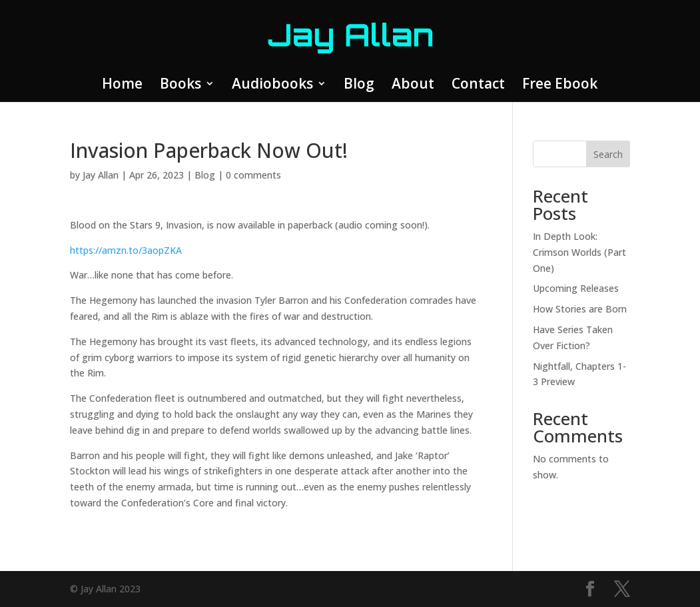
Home (122, 86)
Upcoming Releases (576, 288)
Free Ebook (560, 86)
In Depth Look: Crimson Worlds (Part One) (579, 252)
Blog (359, 86)
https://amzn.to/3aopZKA (126, 250)
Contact (478, 86)
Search (608, 154)
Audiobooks (272, 86)
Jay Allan (101, 175)
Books (180, 86)
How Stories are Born (580, 309)
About (413, 86)
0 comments (253, 175)
